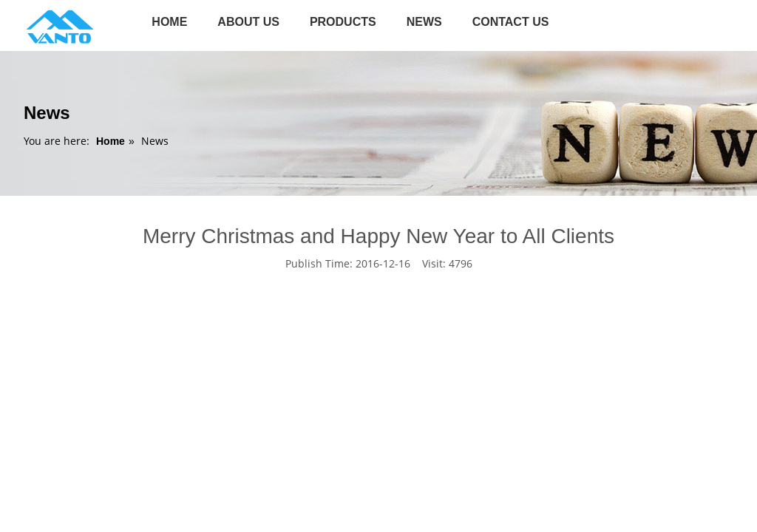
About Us (248, 22)
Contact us (511, 22)
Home (169, 22)
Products (343, 22)
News (424, 22)
